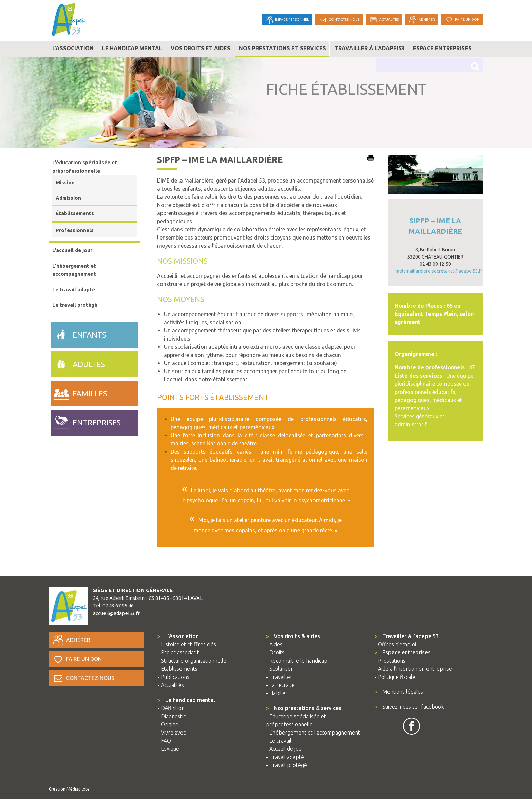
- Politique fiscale (395, 677)
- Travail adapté (285, 757)
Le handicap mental (132, 48)
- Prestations (390, 661)
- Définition (171, 708)
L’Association (178, 636)
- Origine (168, 724)
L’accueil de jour (72, 250)
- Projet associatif (178, 652)
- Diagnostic (172, 716)
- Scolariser (280, 669)
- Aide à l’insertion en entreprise (413, 669)
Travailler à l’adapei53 (369, 48)
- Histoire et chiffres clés (187, 644)
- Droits (275, 652)
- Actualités (171, 685)
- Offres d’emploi (395, 644)
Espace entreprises (442, 48)
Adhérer (71, 640)
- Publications (173, 677)
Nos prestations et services (282, 48)
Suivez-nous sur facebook (409, 707)
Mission (65, 182)
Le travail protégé (75, 305)
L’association (73, 48)
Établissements (75, 213)
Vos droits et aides (201, 48)
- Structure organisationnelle (192, 661)
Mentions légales (399, 692)
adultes (78, 363)
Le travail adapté (74, 290)
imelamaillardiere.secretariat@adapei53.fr (439, 271)
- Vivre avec (172, 733)
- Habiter (277, 693)
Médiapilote (78, 789)
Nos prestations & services (304, 708)
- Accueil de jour (285, 749)
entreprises (86, 421)
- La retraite (280, 685)
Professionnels (75, 230)
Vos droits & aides (293, 636)
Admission (68, 198)
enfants (78, 334)
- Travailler (279, 677)
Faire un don (77, 659)
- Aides (274, 644)
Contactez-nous (83, 678)
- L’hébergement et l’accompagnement (313, 733)
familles (79, 392)
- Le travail (279, 741)
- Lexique (168, 749)
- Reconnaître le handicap (297, 661)
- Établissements (177, 669)
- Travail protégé (287, 765)
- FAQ (164, 741)
